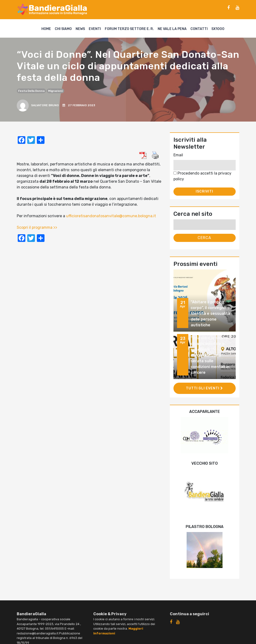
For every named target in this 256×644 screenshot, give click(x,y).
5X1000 (218, 29)
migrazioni (55, 91)
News (80, 29)
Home (46, 29)
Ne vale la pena (172, 29)
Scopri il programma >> (37, 227)
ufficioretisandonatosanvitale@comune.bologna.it (111, 216)
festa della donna (31, 91)
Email (178, 155)
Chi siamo (63, 29)
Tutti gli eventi (204, 388)
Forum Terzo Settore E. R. (129, 29)
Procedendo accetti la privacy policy (202, 176)
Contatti (199, 29)
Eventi (95, 29)
